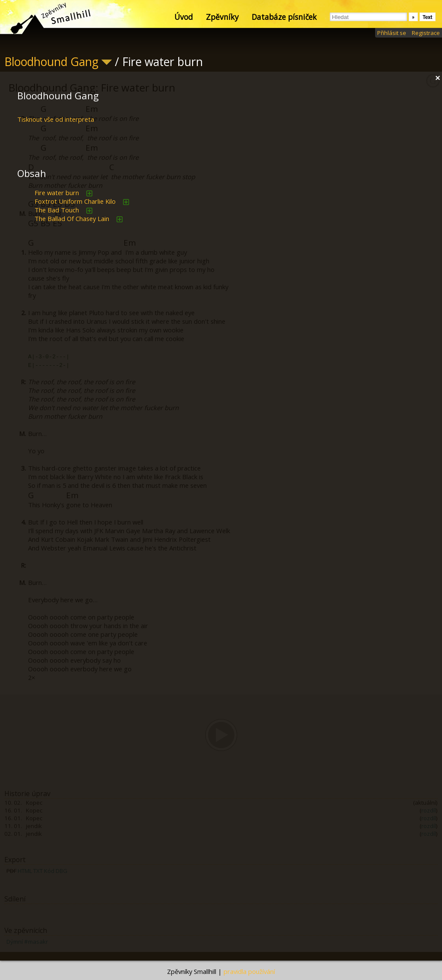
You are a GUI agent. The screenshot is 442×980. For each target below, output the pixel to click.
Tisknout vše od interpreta (56, 119)
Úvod (184, 17)
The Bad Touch (57, 210)
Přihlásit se (392, 33)
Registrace (426, 33)
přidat (89, 193)
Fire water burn (57, 193)
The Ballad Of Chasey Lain (72, 218)
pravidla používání (249, 971)
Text (428, 17)
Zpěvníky (222, 17)
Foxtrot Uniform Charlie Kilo (75, 201)
